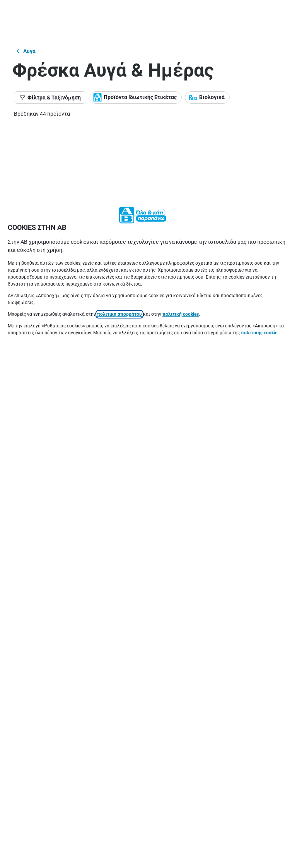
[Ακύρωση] (148, 828)
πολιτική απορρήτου (119, 115)
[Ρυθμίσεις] (148, 853)
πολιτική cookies (181, 115)
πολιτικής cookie (259, 133)
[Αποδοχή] (148, 803)
